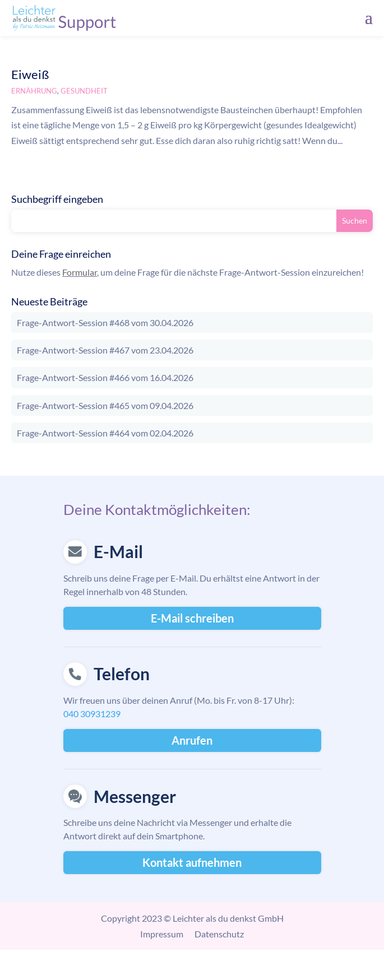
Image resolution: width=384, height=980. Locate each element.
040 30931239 (92, 714)
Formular (80, 272)
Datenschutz (219, 934)
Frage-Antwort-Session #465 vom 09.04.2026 (105, 405)
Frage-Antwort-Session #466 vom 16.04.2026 (105, 377)
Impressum (162, 934)
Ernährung (34, 91)
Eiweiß (30, 74)
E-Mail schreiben (192, 618)
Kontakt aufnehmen (192, 862)
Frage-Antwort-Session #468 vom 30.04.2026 (105, 322)
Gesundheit (84, 91)
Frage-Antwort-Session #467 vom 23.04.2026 (105, 350)
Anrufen (192, 740)
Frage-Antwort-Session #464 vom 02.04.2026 (105, 433)
